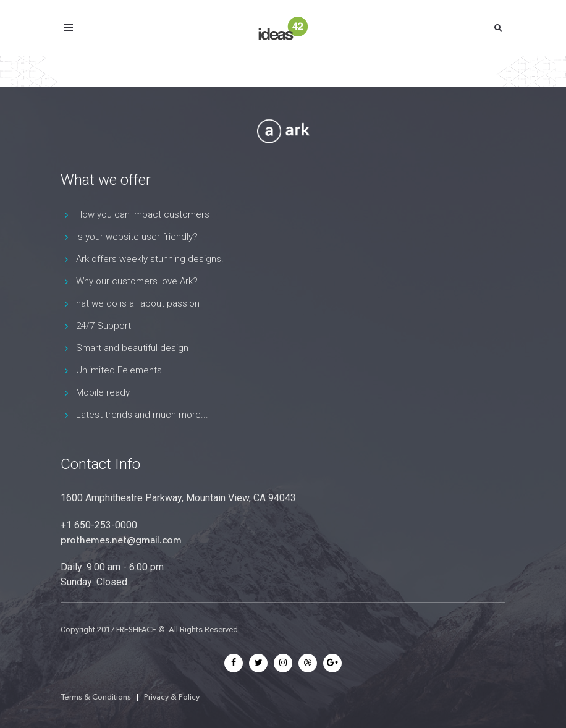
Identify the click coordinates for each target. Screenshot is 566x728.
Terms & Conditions (96, 697)
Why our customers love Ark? (137, 281)
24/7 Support (103, 326)
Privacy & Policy (172, 697)
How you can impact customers (143, 214)
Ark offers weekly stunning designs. (150, 259)
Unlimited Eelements (119, 370)
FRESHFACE (136, 629)
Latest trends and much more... (142, 415)
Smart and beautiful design (132, 348)
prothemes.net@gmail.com (121, 540)
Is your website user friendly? (137, 237)
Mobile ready (103, 392)
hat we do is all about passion (138, 303)
